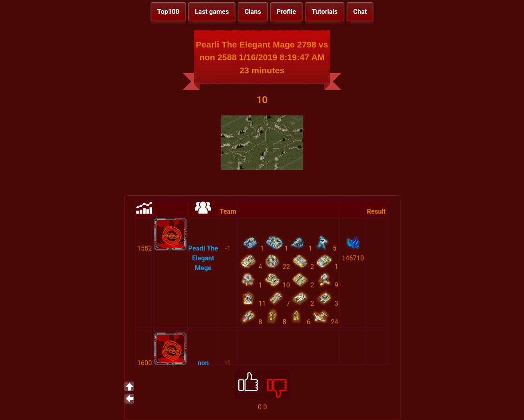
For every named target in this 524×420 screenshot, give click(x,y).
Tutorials (325, 12)
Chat (360, 12)
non (203, 363)
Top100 (168, 12)
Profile (287, 12)
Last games (212, 12)
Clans (253, 12)
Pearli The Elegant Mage (203, 258)
